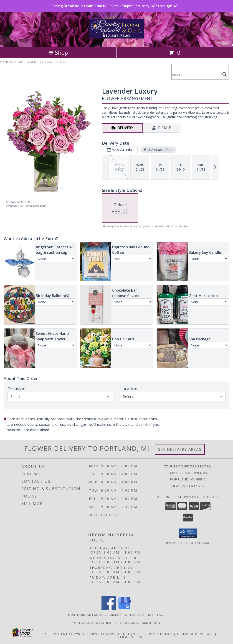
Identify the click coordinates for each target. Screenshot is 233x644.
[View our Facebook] (109, 609)
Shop (58, 53)
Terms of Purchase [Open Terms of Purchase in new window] (195, 634)
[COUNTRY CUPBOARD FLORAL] (116, 36)
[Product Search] (196, 75)
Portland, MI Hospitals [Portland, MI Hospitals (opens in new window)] (144, 615)
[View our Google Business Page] (124, 609)
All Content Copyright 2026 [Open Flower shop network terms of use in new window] (71, 634)
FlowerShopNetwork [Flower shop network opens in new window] (120, 634)
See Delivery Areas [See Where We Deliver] (180, 449)
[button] (188, 533)
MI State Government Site (138, 623)
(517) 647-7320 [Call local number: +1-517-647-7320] (194, 486)
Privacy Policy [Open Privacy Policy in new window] (158, 634)
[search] (225, 74)
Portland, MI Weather (91, 623)
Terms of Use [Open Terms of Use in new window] (131, 637)
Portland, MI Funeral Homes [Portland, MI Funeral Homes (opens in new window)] (94, 615)
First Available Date (158, 150)
